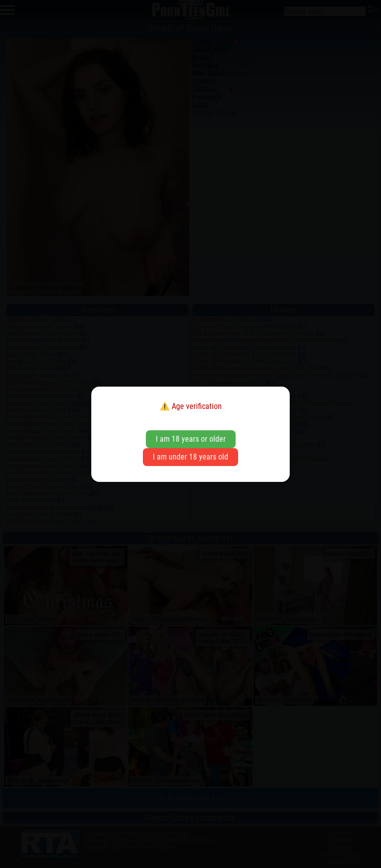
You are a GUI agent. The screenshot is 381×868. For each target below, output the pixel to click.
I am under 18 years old (190, 457)
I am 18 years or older (191, 439)
